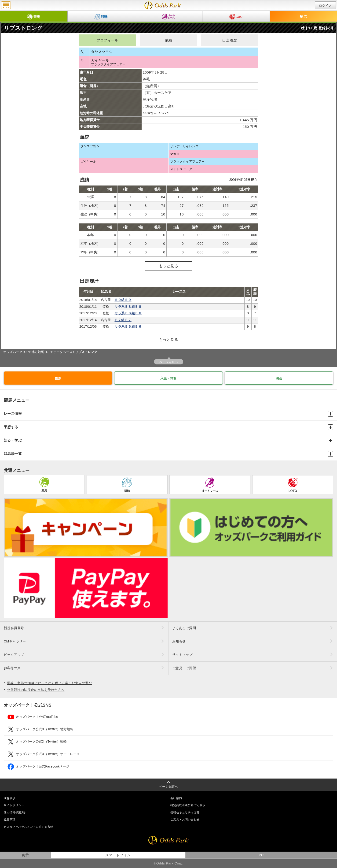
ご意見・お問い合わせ (185, 820)
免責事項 (10, 820)
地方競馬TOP (41, 352)
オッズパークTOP (16, 352)
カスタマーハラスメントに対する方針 (28, 827)
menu (6, 5)
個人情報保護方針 (15, 812)
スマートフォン (118, 855)
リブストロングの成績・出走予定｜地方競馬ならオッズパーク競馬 (163, 5)
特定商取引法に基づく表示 (188, 805)
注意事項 (10, 798)
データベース (63, 352)
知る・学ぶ (168, 441)
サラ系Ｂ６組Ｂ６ (128, 313)
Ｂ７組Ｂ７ (123, 320)
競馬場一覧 (168, 454)
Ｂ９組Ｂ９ (123, 300)
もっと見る (168, 266)
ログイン (325, 6)
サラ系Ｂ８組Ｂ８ (128, 307)
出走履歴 (230, 40)
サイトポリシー (14, 805)
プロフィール (108, 40)
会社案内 (176, 798)
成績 (169, 40)
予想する (168, 427)
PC (261, 855)
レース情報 (168, 414)
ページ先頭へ (169, 362)
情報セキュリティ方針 (185, 812)
